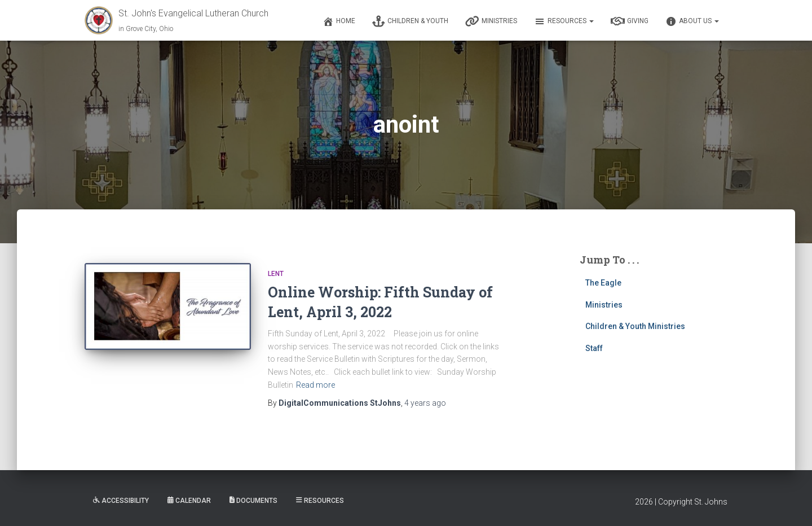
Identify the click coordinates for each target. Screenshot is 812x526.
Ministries (491, 21)
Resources (564, 21)
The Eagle (603, 283)
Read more (315, 385)
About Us (692, 21)
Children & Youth (410, 21)
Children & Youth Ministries (635, 326)
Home (339, 21)
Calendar (189, 501)
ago (425, 403)
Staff (594, 348)
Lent (276, 274)
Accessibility (121, 501)
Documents (253, 501)
